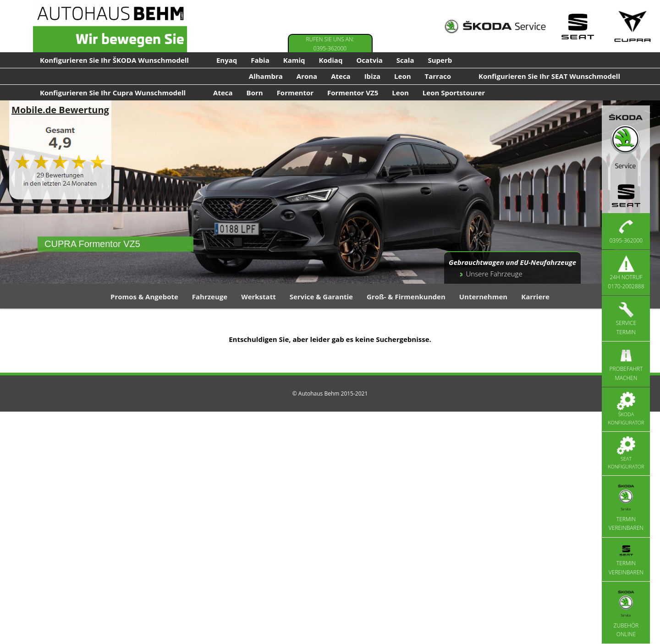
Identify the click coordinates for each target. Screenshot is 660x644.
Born (255, 93)
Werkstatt (258, 297)
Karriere (535, 297)
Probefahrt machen (626, 364)
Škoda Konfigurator (626, 409)
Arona (307, 76)
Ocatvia (369, 60)
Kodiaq (331, 60)
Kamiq (294, 60)
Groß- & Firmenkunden (406, 297)
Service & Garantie (321, 297)
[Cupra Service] (632, 26)
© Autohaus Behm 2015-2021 (330, 394)
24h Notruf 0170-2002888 (626, 272)
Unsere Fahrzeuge (494, 274)
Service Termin (626, 318)
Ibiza (372, 76)
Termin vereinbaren (626, 506)
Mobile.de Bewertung (60, 110)
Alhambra (266, 76)
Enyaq (227, 60)
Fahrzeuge (210, 297)
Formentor (295, 93)
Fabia (260, 60)
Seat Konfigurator (626, 453)
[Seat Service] (577, 26)
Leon (402, 76)
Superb (440, 60)
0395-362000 (626, 231)
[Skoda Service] (495, 26)
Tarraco (438, 76)
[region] (330, 192)
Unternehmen (483, 297)
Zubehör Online (626, 612)
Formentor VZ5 (353, 93)
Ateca (341, 76)
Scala (405, 60)
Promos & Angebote (144, 297)
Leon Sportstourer (454, 93)
